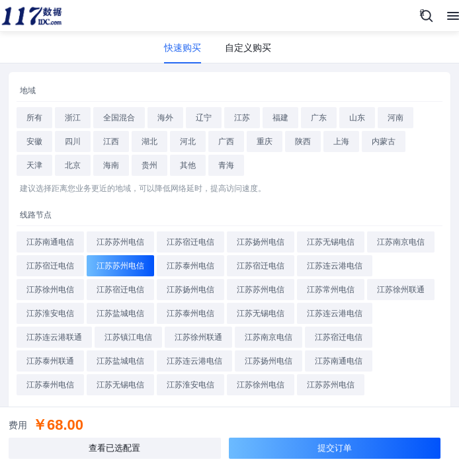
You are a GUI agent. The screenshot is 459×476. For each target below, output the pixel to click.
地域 (28, 91)
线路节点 (36, 215)
